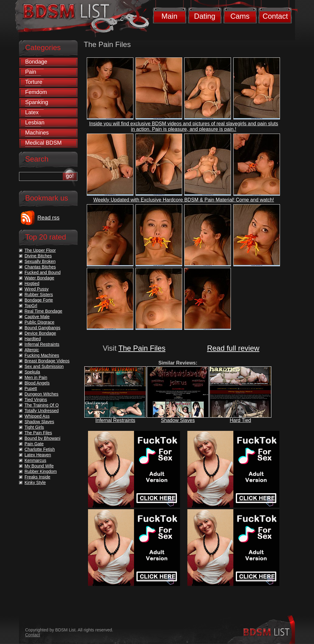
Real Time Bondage (43, 311)
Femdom (36, 92)
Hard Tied (240, 420)
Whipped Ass (37, 416)
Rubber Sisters (39, 295)
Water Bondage (39, 278)
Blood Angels (37, 383)
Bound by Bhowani (42, 438)
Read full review (233, 348)
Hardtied (33, 339)
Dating (205, 16)
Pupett (31, 388)
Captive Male (37, 317)
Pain (31, 72)
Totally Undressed (42, 411)
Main (169, 16)
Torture (34, 82)
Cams (240, 16)
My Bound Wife (39, 466)
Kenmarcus (35, 460)
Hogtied (32, 283)
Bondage (36, 62)
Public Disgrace (39, 322)
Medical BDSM (43, 143)
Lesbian (35, 123)
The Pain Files (142, 348)
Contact (275, 16)
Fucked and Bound (43, 272)
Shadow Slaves (178, 420)
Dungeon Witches (42, 394)
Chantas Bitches (40, 267)
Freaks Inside (37, 477)
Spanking (37, 102)
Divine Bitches (38, 256)
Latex (32, 112)
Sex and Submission (44, 366)
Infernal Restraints (115, 420)
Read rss (48, 218)
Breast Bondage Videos (47, 361)
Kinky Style (35, 482)
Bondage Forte (39, 300)
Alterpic (32, 350)
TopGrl (31, 306)
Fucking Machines (42, 355)
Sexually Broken (40, 261)
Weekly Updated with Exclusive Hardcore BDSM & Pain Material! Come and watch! (184, 200)
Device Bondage (40, 333)
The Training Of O (42, 405)
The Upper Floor (40, 250)
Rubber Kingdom (41, 471)
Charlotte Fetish (40, 449)
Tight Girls (34, 427)
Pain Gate (34, 444)
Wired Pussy (37, 289)
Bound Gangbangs (42, 328)
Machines (37, 133)
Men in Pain (36, 377)
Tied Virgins (36, 400)
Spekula (32, 372)
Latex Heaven (38, 455)
